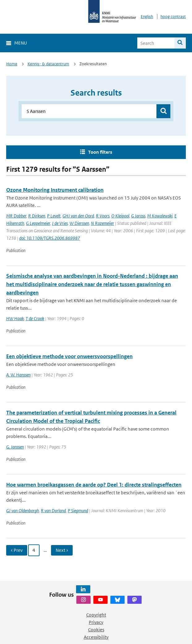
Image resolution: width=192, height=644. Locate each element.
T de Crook (35, 318)
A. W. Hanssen (18, 375)
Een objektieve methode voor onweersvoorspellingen (69, 356)
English (147, 17)
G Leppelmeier (38, 223)
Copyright (96, 615)
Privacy (96, 622)
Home (12, 64)
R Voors (103, 216)
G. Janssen (15, 447)
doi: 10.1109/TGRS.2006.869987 (50, 238)
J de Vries (60, 223)
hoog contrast (173, 17)
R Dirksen (37, 216)
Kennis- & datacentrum (48, 64)
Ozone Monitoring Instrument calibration (55, 190)
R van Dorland (53, 511)
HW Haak (15, 318)
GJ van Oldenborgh (23, 511)
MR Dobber (16, 216)
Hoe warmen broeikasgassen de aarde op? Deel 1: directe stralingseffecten (94, 485)
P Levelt (54, 216)
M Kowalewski (160, 216)
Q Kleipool (120, 216)
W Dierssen (79, 223)
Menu (21, 43)
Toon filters (100, 152)
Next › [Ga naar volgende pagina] (62, 550)
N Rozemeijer (102, 223)
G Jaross (138, 216)
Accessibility (96, 637)
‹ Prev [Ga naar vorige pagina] (17, 550)
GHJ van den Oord (78, 216)
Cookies (96, 630)
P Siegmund (78, 511)
